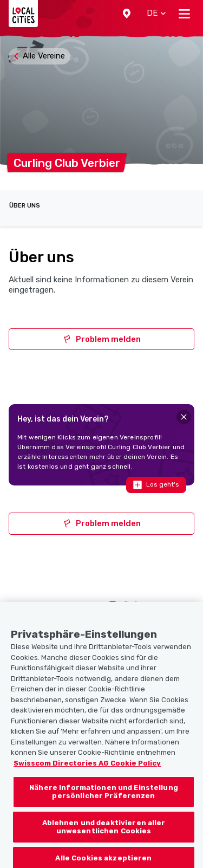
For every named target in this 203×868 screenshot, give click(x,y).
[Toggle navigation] (184, 14)
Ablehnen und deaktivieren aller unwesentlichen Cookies (104, 837)
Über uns (25, 206)
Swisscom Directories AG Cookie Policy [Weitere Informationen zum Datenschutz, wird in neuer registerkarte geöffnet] (87, 773)
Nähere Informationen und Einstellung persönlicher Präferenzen (104, 802)
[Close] (184, 417)
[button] (127, 14)
